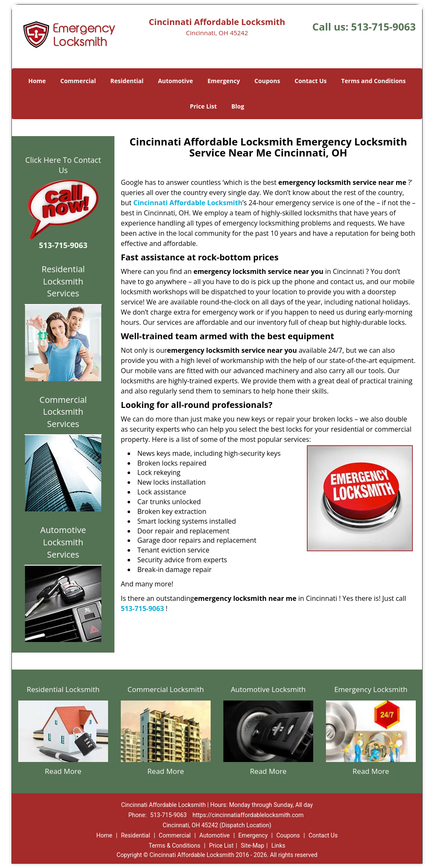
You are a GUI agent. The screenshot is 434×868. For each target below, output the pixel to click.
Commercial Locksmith (166, 689)
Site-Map (252, 846)
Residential (127, 81)
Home (37, 81)
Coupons (267, 81)
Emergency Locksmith (371, 689)
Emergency (224, 81)
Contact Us (311, 81)
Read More (63, 771)
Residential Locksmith (63, 689)
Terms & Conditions (175, 846)
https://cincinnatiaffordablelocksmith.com (248, 815)
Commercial (78, 81)
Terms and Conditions (373, 81)
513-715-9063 (383, 27)
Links (278, 846)
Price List (203, 106)
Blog (238, 106)
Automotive (176, 81)
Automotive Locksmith (268, 689)
